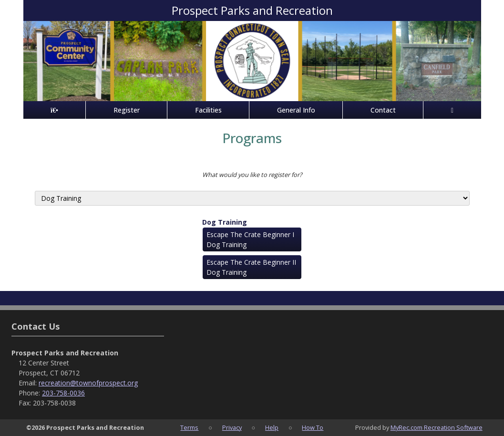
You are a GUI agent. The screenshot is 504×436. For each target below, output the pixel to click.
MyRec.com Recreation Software (437, 427)
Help (272, 427)
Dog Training (225, 222)
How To (313, 427)
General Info (296, 110)
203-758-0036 (63, 393)
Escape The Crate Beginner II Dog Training (251, 267)
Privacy (232, 427)
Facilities (208, 110)
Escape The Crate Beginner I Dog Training (250, 239)
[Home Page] (55, 110)
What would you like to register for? (252, 175)
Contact (383, 110)
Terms (189, 427)
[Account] (452, 110)
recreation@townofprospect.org (88, 383)
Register (127, 110)
